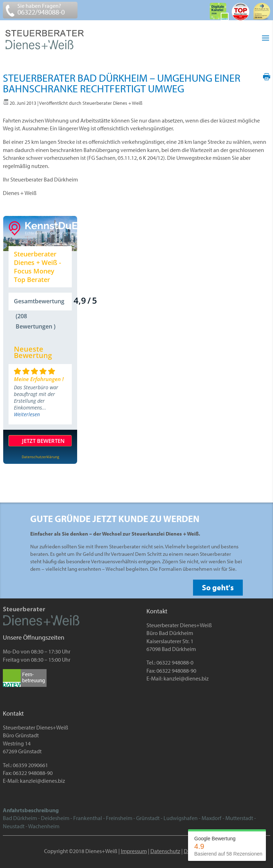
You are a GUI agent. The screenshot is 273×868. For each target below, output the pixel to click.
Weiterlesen (27, 414)
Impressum (134, 851)
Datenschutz (165, 851)
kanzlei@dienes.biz (186, 678)
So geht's (218, 587)
